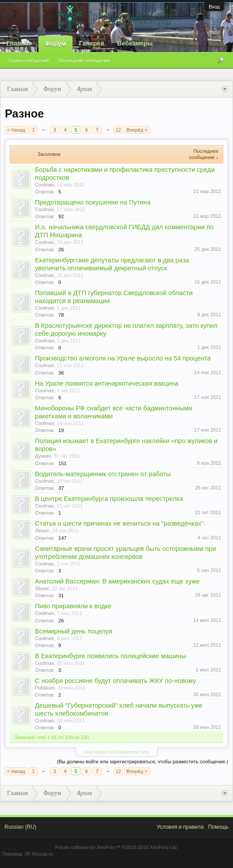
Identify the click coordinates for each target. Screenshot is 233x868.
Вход (214, 7)
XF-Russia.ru (38, 854)
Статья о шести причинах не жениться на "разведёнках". (120, 523)
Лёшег (42, 531)
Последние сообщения (84, 61)
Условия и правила (180, 827)
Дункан (43, 456)
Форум (55, 44)
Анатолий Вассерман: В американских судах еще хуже (117, 581)
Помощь (218, 827)
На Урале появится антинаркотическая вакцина (107, 383)
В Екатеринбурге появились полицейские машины (111, 656)
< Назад (16, 130)
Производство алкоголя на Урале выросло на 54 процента (123, 358)
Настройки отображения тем (117, 752)
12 (118, 130)
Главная (19, 43)
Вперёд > (137, 130)
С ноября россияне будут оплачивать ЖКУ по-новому (116, 681)
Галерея (92, 43)
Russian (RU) (20, 827)
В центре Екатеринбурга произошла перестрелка (109, 499)
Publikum (45, 688)
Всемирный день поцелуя (74, 631)
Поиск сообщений (29, 61)
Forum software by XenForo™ (117, 847)
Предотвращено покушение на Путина (93, 202)
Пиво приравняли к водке (73, 606)
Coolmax (44, 185)
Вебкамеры (135, 43)
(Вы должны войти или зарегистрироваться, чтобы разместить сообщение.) (143, 762)
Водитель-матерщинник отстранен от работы (103, 474)
